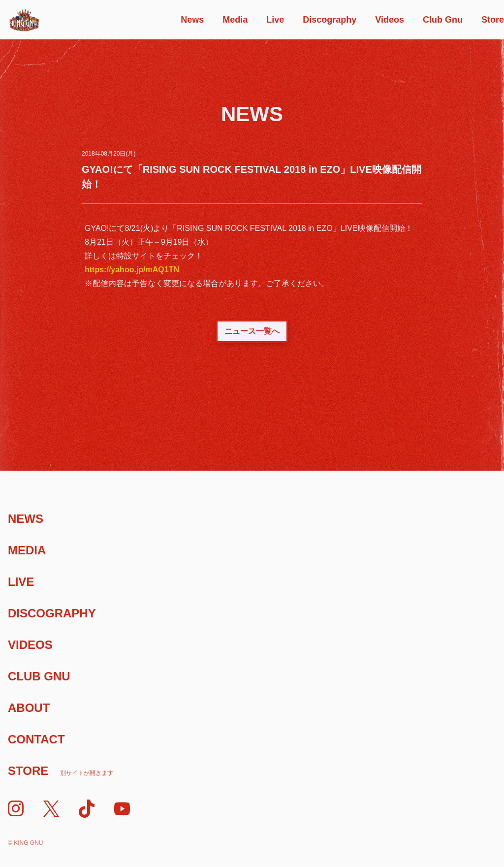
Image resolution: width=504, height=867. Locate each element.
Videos (390, 20)
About (29, 708)
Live (275, 20)
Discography (330, 20)
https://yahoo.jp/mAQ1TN (132, 270)
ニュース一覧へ (252, 331)
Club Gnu (443, 20)
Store (493, 20)
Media (235, 20)
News (192, 20)
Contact (36, 739)
